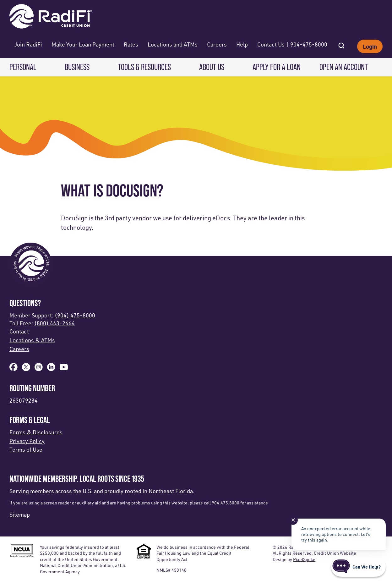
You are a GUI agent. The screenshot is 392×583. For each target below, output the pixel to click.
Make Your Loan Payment (83, 44)
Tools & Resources (144, 67)
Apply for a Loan (277, 67)
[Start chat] (358, 567)
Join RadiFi (28, 44)
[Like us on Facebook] (14, 369)
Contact (19, 331)
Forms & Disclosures (36, 432)
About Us (212, 67)
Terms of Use (26, 449)
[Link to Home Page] (51, 17)
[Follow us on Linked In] (51, 369)
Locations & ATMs (32, 340)
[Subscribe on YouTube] (64, 369)
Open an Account (344, 67)
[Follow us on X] (26, 369)
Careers (217, 44)
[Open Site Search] (341, 44)
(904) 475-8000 (75, 315)
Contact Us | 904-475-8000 (292, 44)
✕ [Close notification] (293, 520)
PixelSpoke (304, 559)
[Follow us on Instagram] (39, 369)
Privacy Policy (27, 441)
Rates (131, 44)
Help (242, 44)
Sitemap (20, 514)
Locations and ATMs (173, 44)
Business (77, 67)
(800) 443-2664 (54, 323)
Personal (23, 67)
